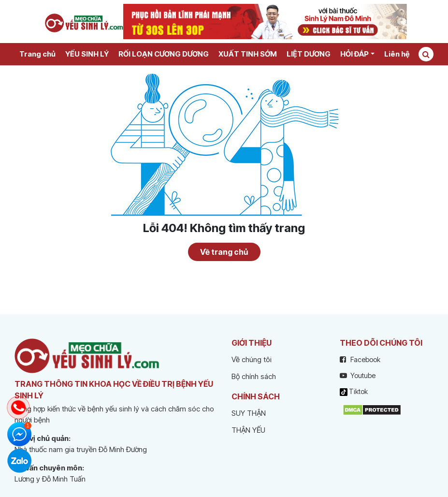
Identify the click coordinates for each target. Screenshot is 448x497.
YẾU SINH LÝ (87, 54)
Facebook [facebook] (360, 359)
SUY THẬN (249, 413)
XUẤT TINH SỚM (248, 54)
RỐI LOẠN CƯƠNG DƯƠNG (164, 54)
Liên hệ (397, 54)
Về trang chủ (224, 252)
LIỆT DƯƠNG (309, 54)
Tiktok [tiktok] (354, 392)
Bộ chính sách (254, 376)
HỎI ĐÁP (354, 54)
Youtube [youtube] (358, 375)
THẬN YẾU (248, 430)
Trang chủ (37, 54)
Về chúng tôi (252, 359)
